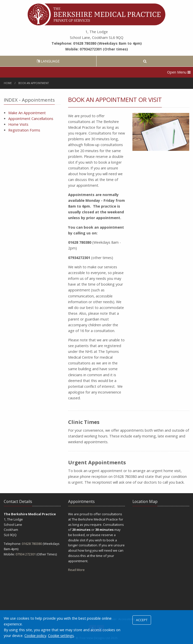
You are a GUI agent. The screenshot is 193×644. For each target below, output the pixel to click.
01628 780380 (32, 544)
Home (8, 83)
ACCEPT (142, 620)
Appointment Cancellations (31, 119)
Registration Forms (24, 130)
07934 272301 (26, 554)
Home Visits (18, 124)
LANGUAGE (48, 61)
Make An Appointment (27, 113)
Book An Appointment (34, 83)
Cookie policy (35, 636)
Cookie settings (61, 636)
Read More (76, 570)
